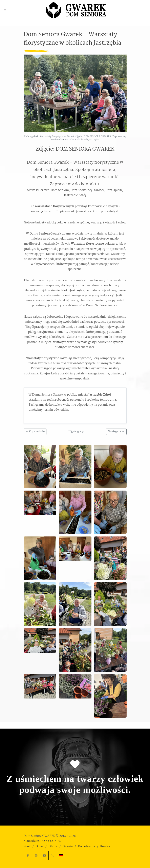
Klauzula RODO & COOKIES (42, 841)
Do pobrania (87, 846)
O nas (39, 846)
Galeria (68, 846)
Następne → (116, 432)
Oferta (53, 846)
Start (27, 846)
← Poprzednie (35, 432)
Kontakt (106, 846)
